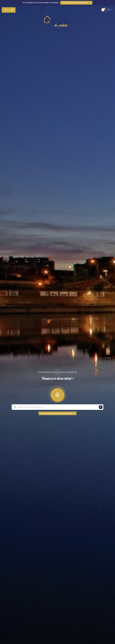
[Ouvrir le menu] (9, 10)
